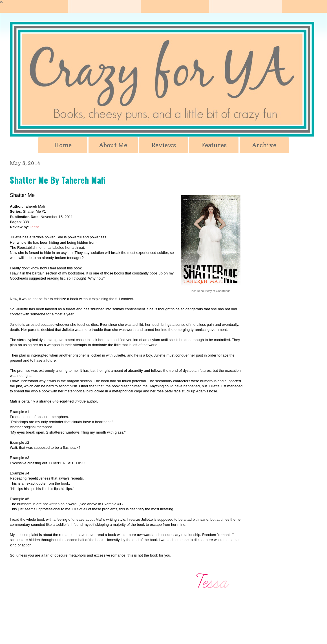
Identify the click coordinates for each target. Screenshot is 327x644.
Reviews (164, 145)
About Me (113, 145)
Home (63, 145)
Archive (264, 145)
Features (214, 145)
